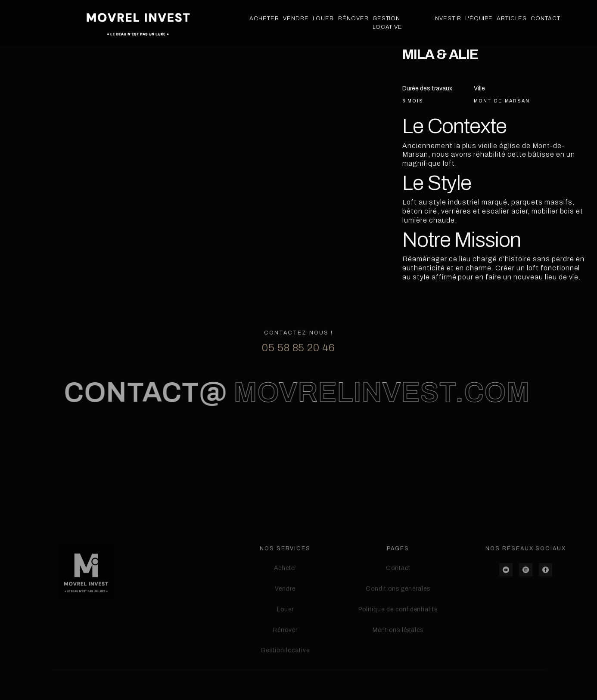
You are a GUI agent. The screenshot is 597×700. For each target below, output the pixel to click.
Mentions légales (398, 664)
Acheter (264, 19)
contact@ (140, 413)
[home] (138, 23)
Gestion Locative (388, 23)
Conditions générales (398, 623)
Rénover (353, 19)
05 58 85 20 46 (299, 369)
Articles (512, 19)
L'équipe (479, 19)
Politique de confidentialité (398, 643)
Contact (546, 19)
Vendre (296, 19)
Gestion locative (285, 684)
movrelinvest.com (376, 413)
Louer (323, 19)
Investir (447, 19)
